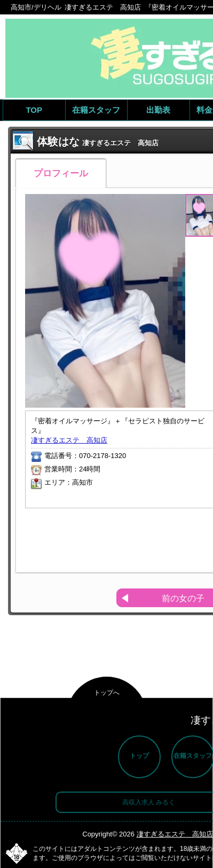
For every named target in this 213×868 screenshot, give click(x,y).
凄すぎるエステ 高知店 (69, 440)
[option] (105, 301)
